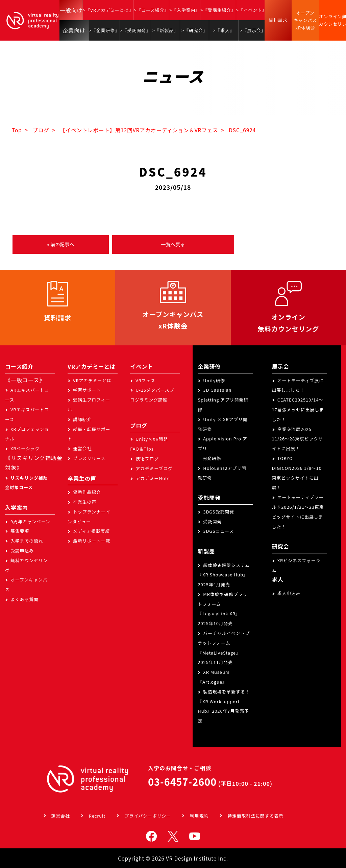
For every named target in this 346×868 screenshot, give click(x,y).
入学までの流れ (27, 541)
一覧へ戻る (173, 244)
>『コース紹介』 (151, 10)
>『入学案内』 (185, 10)
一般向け (71, 10)
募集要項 (20, 531)
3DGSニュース (218, 531)
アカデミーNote (153, 478)
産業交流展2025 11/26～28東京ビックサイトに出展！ (298, 439)
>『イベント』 (252, 10)
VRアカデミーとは (92, 380)
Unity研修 (214, 380)
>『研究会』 (194, 30)
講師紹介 (82, 419)
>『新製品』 (165, 30)
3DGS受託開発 (219, 512)
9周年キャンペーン (30, 521)
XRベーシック (25, 448)
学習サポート (87, 390)
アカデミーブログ (154, 468)
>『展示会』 (253, 30)
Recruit (97, 816)
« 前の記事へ (60, 244)
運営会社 (82, 448)
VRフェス (145, 380)
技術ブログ (147, 459)
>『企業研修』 (104, 30)
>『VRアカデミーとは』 (108, 10)
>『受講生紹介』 (218, 10)
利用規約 (199, 816)
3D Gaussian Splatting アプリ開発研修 (223, 400)
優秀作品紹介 (87, 492)
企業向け (74, 30)
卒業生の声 (85, 502)
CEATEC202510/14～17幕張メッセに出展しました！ (298, 409)
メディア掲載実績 (91, 531)
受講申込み (22, 551)
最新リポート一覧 (92, 541)
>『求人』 (224, 30)
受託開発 (212, 521)
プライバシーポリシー (148, 816)
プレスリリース (89, 458)
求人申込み (289, 593)
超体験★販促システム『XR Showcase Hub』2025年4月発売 (224, 575)
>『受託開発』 (135, 30)
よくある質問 (24, 599)
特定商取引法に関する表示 (255, 816)
